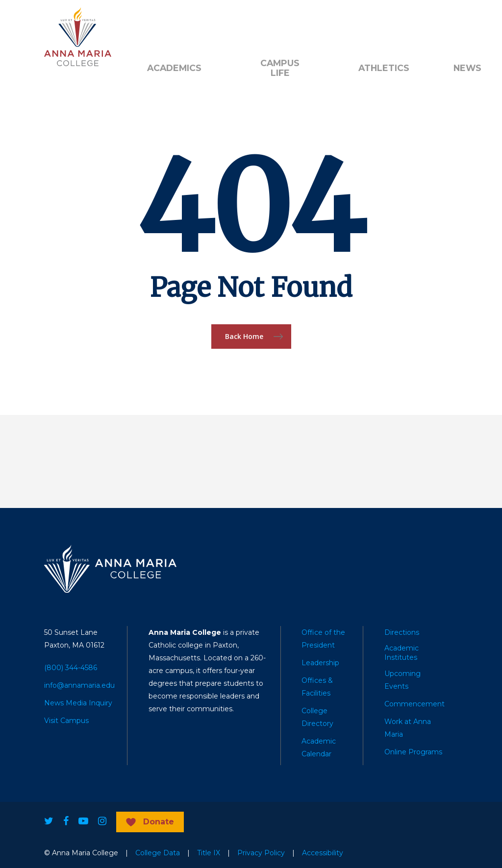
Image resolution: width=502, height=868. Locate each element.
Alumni (159, 25)
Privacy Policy (261, 853)
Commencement (414, 704)
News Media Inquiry (78, 703)
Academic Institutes (402, 653)
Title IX (209, 853)
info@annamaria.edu (79, 685)
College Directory (317, 717)
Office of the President (323, 639)
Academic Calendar (319, 747)
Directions (402, 632)
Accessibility (323, 853)
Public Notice (318, 25)
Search (381, 25)
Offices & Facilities (317, 687)
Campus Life (280, 68)
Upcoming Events (402, 680)
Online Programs (413, 752)
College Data (158, 853)
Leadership (320, 663)
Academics (174, 68)
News (467, 68)
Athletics (384, 68)
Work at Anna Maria (408, 728)
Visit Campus (66, 721)
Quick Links (256, 25)
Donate (204, 25)
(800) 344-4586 (71, 668)
